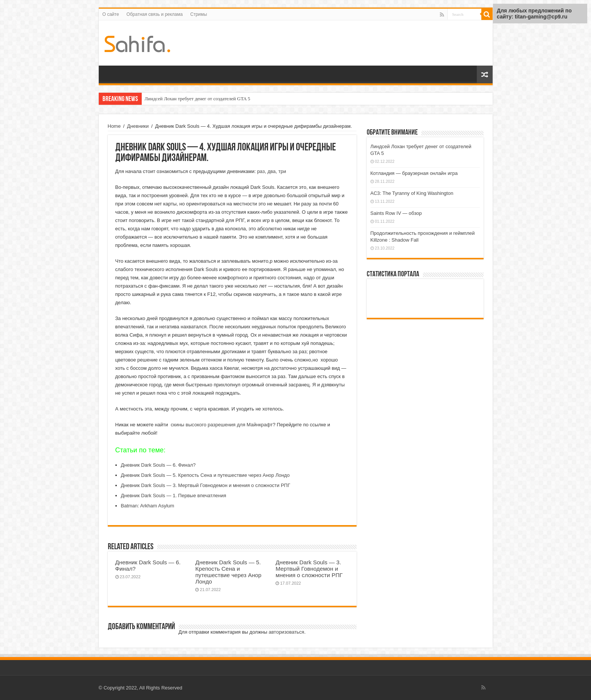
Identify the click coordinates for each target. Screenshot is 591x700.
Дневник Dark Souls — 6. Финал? (158, 465)
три (282, 171)
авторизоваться (286, 632)
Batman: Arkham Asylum (148, 506)
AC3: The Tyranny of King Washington (412, 193)
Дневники (138, 126)
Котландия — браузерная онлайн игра (414, 173)
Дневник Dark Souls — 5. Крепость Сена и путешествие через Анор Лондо (205, 475)
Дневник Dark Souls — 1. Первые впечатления (174, 496)
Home (114, 126)
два (272, 171)
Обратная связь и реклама (155, 14)
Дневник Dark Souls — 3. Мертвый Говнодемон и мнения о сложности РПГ (206, 485)
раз (261, 171)
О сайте (111, 14)
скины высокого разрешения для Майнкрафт (222, 425)
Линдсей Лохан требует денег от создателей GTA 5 (198, 99)
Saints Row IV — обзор (396, 213)
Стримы (199, 14)
